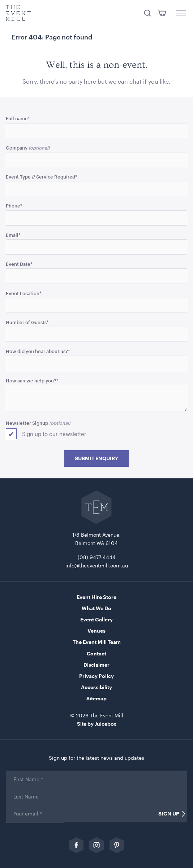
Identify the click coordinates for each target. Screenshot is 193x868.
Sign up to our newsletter (54, 434)
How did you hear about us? (38, 351)
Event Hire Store (96, 597)
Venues (96, 631)
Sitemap (96, 698)
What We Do (96, 608)
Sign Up (169, 814)
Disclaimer (96, 665)
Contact (96, 653)
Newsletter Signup (27, 423)
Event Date (19, 264)
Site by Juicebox (97, 724)
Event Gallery (96, 619)
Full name (18, 118)
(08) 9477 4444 (97, 557)
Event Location (24, 293)
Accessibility (96, 687)
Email (13, 235)
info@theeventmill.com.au (97, 565)
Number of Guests (27, 322)
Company (17, 148)
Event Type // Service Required (42, 177)
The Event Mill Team (97, 642)
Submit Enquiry (96, 458)
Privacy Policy (96, 676)
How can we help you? (32, 380)
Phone (14, 206)
